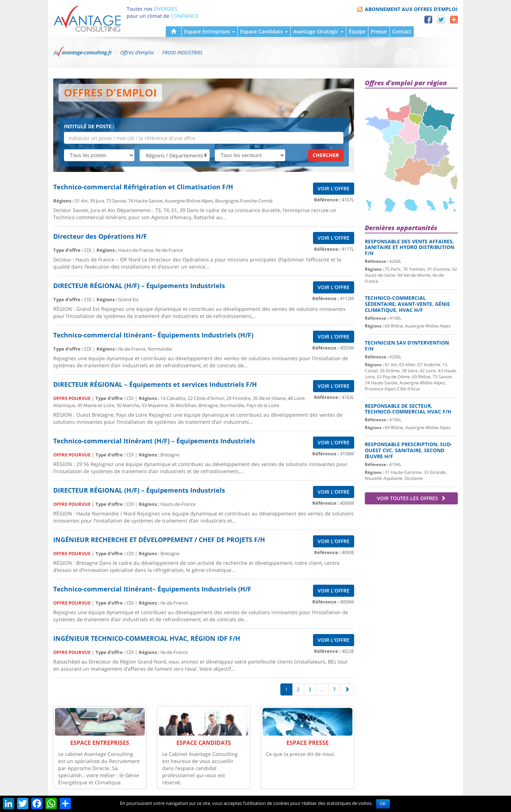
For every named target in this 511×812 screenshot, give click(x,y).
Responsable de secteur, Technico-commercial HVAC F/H (408, 409)
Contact (402, 31)
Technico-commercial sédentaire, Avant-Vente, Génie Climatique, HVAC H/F (407, 304)
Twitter (441, 20)
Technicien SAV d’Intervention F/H (407, 346)
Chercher (326, 155)
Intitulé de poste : (89, 126)
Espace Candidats (264, 31)
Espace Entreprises (210, 31)
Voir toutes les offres (411, 498)
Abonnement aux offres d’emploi (411, 9)
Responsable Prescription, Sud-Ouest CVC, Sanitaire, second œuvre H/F (408, 450)
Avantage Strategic (318, 31)
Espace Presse (307, 743)
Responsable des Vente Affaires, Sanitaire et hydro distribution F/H (410, 247)
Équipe (357, 31)
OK (383, 804)
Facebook (428, 20)
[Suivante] (347, 689)
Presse (379, 31)
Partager (454, 20)
